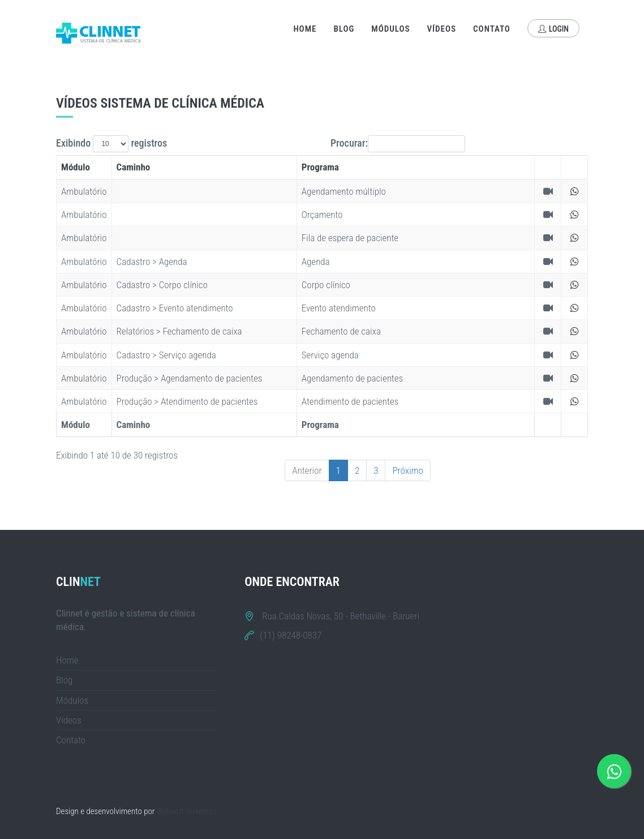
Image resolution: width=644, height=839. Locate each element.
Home (305, 29)
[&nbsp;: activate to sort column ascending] (548, 168)
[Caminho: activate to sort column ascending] (204, 168)
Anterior (307, 470)
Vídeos (442, 29)
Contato (492, 29)
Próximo (408, 470)
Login (553, 29)
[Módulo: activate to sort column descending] (84, 168)
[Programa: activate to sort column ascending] (416, 168)
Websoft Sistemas (187, 811)
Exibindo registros (111, 144)
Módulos (390, 29)
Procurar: (398, 144)
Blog (344, 29)
